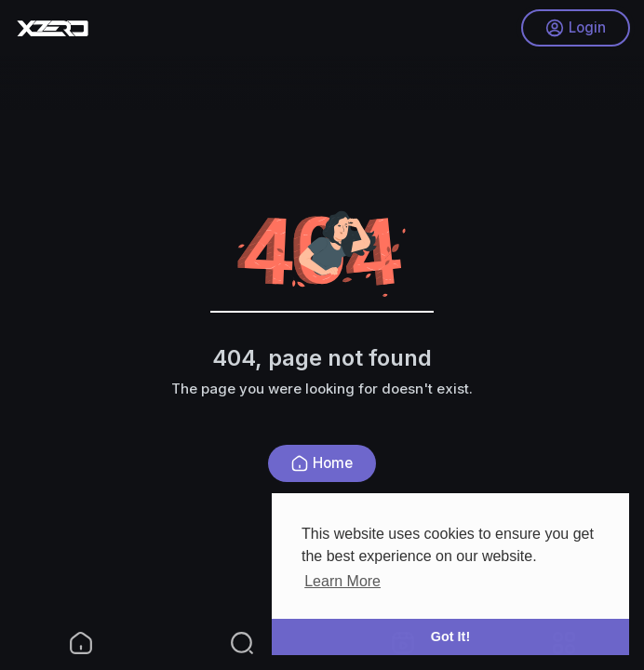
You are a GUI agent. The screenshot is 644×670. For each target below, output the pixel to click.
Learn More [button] (342, 581)
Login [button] (576, 28)
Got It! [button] (450, 636)
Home (322, 463)
